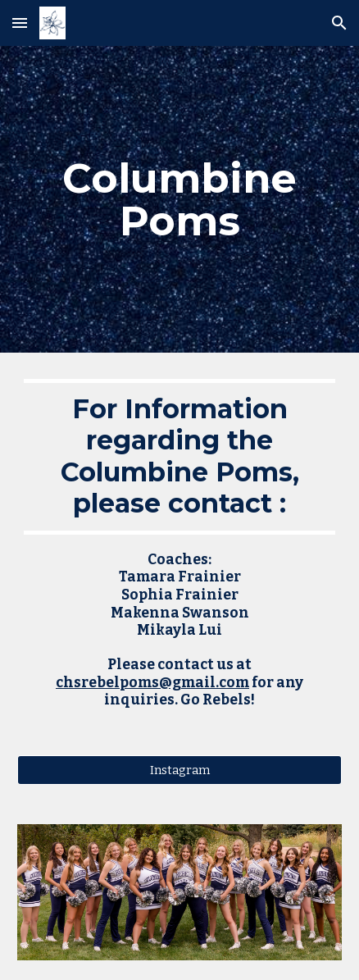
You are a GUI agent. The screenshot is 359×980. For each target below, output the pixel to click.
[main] (179, 200)
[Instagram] (179, 770)
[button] (20, 23)
